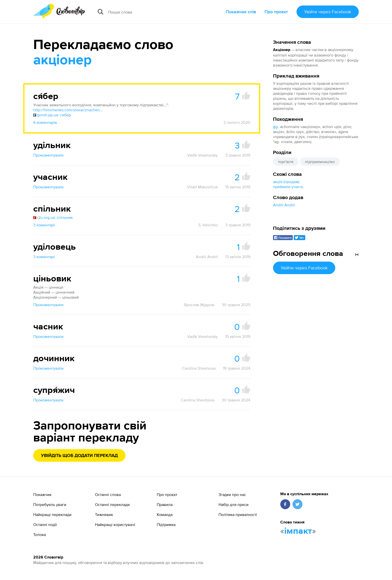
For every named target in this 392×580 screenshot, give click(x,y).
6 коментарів (45, 122)
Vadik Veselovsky (202, 155)
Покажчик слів (241, 12)
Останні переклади (112, 504)
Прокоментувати (48, 155)
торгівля (286, 162)
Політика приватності (238, 514)
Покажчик (42, 494)
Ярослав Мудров (199, 305)
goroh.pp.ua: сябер (52, 115)
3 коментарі (44, 225)
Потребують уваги (50, 504)
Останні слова (108, 494)
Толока (39, 534)
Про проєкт (276, 12)
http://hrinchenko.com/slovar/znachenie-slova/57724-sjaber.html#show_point (68, 110)
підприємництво (320, 162)
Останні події (45, 524)
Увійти (328, 12)
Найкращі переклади (52, 514)
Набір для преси (233, 504)
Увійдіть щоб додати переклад (79, 456)
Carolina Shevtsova (199, 368)
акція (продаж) (286, 182)
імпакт (298, 531)
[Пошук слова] (153, 12)
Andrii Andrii (284, 205)
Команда (165, 514)
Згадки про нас (232, 494)
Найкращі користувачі (115, 524)
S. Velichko (208, 225)
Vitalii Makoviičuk (202, 187)
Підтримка (166, 524)
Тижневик (104, 514)
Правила (165, 504)
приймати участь (288, 187)
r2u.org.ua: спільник (53, 217)
